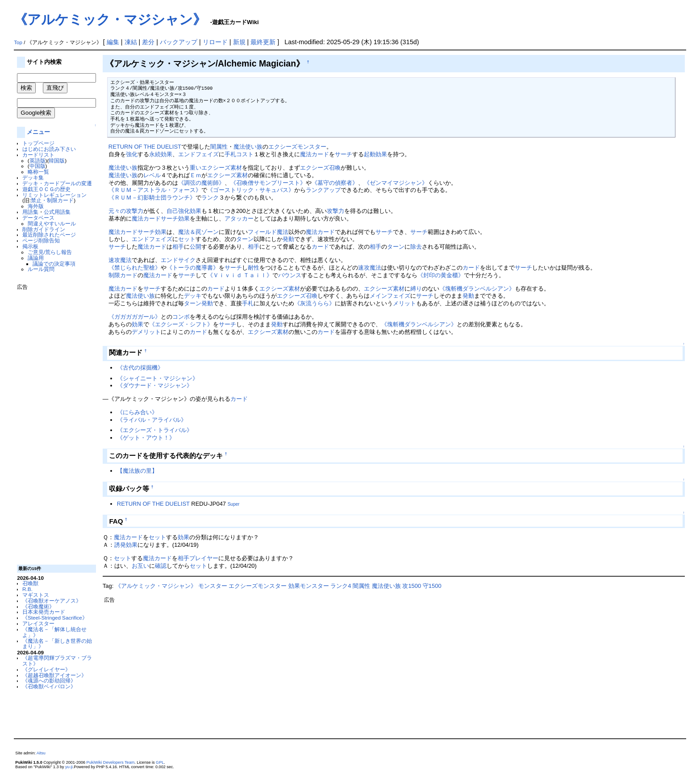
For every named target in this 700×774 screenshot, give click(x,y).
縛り (416, 289)
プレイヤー (204, 558)
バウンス (290, 275)
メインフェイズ (390, 296)
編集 (113, 42)
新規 (239, 42)
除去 (416, 247)
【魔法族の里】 (137, 471)
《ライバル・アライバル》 (152, 420)
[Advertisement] (53, 424)
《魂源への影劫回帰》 (49, 680)
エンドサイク (178, 260)
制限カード (123, 275)
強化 (132, 154)
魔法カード (315, 154)
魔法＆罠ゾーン (198, 232)
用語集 (30, 212)
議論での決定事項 (54, 264)
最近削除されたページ (49, 235)
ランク (210, 198)
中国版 (37, 166)
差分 (148, 42)
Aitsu (41, 753)
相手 (178, 247)
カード (320, 247)
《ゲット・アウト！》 (146, 438)
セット (187, 239)
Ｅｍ (196, 175)
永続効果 (161, 154)
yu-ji (69, 767)
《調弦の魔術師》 (201, 183)
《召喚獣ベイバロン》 (49, 686)
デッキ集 (33, 177)
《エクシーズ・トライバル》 (155, 430)
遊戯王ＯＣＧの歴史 (46, 189)
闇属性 (219, 147)
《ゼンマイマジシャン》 (396, 183)
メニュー (38, 132)
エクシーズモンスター (297, 147)
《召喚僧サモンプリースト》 (268, 183)
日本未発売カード (44, 612)
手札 (248, 303)
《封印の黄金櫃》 (441, 275)
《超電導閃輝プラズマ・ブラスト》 (57, 661)
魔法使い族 (248, 147)
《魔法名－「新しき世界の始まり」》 (57, 644)
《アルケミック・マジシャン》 (110, 19)
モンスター (213, 586)
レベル (152, 175)
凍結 (131, 42)
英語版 (37, 160)
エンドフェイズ (198, 154)
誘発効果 (126, 545)
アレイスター (38, 623)
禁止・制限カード (52, 200)
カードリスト (38, 155)
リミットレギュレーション (54, 195)
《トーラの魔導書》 (193, 268)
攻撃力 (335, 211)
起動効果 (375, 154)
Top (18, 42)
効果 (196, 211)
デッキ (193, 296)
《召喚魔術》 (38, 606)
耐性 (254, 268)
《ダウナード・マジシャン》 (155, 385)
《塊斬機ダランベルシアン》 (477, 289)
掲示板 (30, 246)
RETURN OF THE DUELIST (145, 147)
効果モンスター (309, 586)
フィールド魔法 (268, 232)
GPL (160, 762)
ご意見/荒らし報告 (50, 252)
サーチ (344, 154)
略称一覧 (38, 172)
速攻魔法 (120, 260)
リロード (215, 42)
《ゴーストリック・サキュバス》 (251, 190)
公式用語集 (57, 212)
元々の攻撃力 (126, 211)
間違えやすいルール (52, 223)
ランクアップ (323, 190)
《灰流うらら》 (315, 303)
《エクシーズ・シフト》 (181, 324)
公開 (196, 247)
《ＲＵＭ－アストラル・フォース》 (155, 190)
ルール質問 (41, 269)
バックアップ (179, 42)
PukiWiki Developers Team (111, 762)
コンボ (181, 317)
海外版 (36, 206)
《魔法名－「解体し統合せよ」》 (54, 632)
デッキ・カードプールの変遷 (57, 183)
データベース (38, 218)
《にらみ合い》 (137, 412)
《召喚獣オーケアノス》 (52, 601)
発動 (288, 239)
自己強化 (178, 211)
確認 (161, 566)
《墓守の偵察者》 (335, 183)
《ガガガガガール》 (135, 317)
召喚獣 (30, 583)
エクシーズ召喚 (320, 168)
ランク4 (341, 586)
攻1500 (412, 586)
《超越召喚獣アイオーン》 (54, 675)
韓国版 (57, 160)
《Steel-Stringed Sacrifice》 (55, 618)
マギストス (36, 595)
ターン (245, 239)
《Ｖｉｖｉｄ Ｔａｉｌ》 (240, 275)
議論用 (36, 258)
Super (234, 504)
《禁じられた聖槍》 (135, 268)
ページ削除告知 (41, 240)
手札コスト (239, 154)
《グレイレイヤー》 (46, 669)
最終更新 (263, 42)
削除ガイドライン (44, 229)
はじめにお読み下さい (49, 149)
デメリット (146, 332)
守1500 (432, 586)
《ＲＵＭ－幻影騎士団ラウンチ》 (152, 198)
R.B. (27, 589)
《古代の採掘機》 (140, 368)
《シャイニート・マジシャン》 (158, 378)
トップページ (38, 143)
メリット (404, 303)
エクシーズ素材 (222, 168)
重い (196, 168)
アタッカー (239, 218)
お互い (140, 566)
